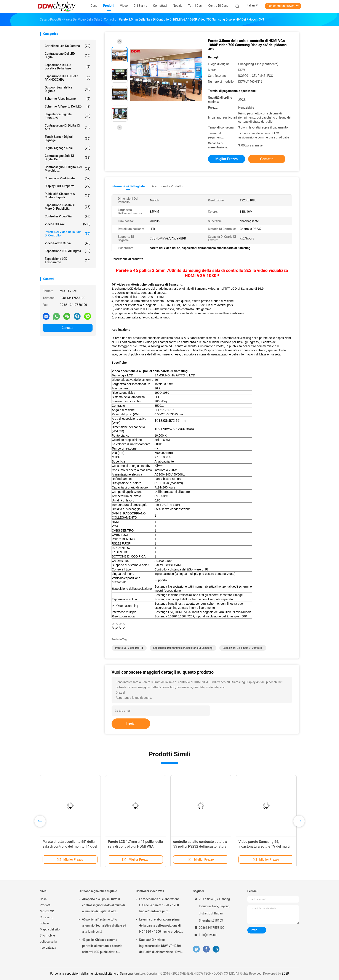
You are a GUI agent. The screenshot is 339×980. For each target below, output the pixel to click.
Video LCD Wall (68, 224)
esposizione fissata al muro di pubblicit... (68, 207)
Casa (43, 899)
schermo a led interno (68, 99)
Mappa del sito (50, 929)
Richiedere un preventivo (283, 6)
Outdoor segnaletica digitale (68, 89)
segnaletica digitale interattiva (68, 116)
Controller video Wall (68, 216)
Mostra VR (47, 911)
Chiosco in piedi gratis (68, 178)
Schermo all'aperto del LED (68, 106)
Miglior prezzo (226, 159)
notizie (44, 923)
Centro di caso (218, 6)
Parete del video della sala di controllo (68, 234)
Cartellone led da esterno (68, 46)
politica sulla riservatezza (48, 945)
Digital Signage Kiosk (68, 148)
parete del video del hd (129, 648)
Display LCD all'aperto (68, 186)
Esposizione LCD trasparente (68, 260)
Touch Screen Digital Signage (68, 138)
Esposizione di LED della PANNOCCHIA (68, 78)
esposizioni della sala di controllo (243, 648)
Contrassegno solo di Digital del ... (68, 157)
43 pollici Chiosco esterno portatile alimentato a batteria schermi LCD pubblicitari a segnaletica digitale (102, 946)
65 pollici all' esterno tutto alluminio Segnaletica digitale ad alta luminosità (104, 925)
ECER (285, 974)
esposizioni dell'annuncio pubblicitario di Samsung (183, 648)
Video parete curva (68, 243)
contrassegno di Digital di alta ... (68, 127)
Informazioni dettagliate (128, 186)
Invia (131, 724)
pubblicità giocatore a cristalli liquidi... (68, 196)
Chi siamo (46, 917)
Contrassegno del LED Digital (68, 55)
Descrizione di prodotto (167, 186)
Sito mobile (47, 935)
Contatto (67, 328)
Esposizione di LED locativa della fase (68, 67)
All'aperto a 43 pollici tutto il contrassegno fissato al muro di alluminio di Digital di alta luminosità (103, 906)
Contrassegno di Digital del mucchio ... (68, 169)
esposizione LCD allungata (68, 251)
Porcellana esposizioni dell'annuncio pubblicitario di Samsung (91, 974)
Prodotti (45, 905)
